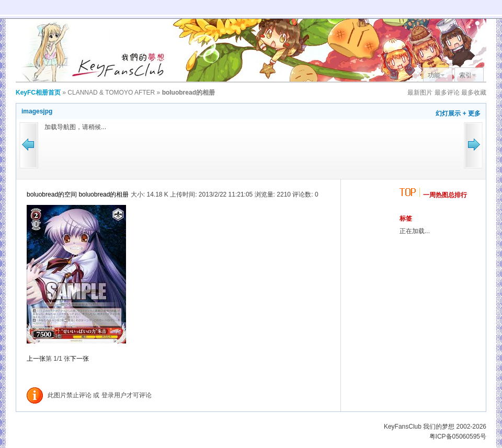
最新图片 (420, 93)
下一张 (79, 359)
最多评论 (447, 93)
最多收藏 (474, 93)
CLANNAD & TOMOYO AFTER (111, 93)
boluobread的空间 (52, 194)
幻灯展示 (448, 113)
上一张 (36, 359)
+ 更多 (472, 113)
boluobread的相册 (104, 194)
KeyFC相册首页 (38, 93)
